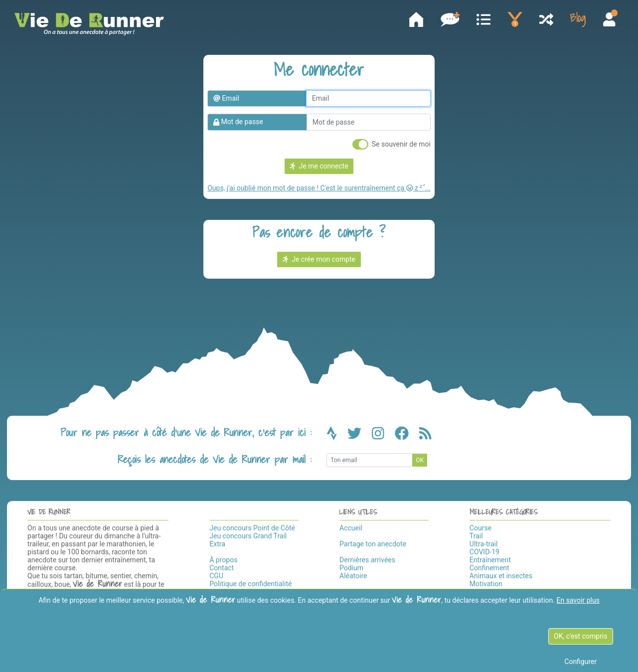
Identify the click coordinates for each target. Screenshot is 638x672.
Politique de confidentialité (250, 584)
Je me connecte (319, 166)
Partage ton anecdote (373, 544)
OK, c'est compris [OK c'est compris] (580, 636)
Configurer (580, 662)
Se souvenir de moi (401, 144)
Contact (222, 568)
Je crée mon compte (319, 259)
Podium (351, 568)
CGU (216, 576)
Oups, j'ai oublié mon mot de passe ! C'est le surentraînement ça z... (319, 188)
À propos (223, 560)
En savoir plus (578, 600)
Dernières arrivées (367, 560)
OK (420, 460)
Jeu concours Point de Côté (252, 528)
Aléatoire (353, 576)
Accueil (351, 528)
